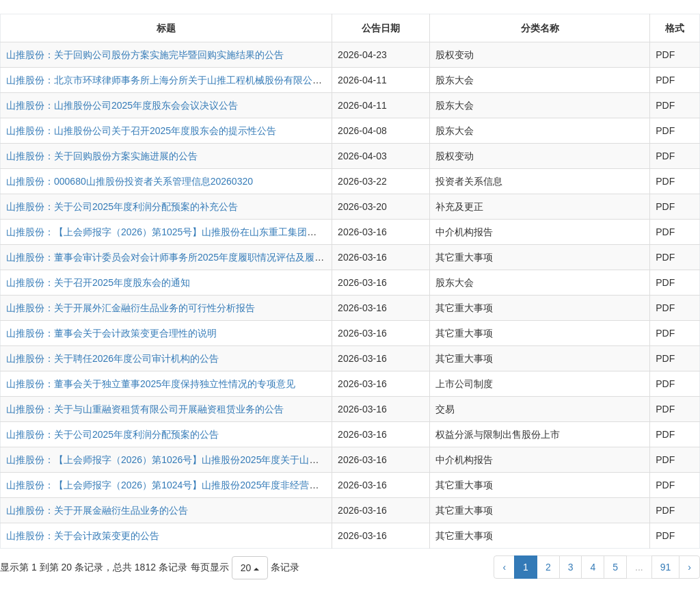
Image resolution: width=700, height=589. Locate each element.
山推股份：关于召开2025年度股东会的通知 (98, 283)
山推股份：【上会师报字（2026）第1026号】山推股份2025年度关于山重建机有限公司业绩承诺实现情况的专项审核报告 (263, 460)
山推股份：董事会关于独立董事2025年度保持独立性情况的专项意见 (151, 384)
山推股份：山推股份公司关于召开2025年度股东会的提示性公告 (141, 131)
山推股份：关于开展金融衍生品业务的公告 (97, 510)
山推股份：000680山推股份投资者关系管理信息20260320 (130, 181)
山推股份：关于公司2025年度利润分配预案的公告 (112, 434)
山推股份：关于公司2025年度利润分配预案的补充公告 (122, 207)
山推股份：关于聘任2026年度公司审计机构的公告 (112, 358)
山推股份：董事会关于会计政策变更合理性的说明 (111, 333)
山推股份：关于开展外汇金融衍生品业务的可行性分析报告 (131, 308)
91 (666, 567)
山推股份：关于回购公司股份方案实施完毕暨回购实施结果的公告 (145, 55)
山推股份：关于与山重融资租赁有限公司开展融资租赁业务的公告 (145, 409)
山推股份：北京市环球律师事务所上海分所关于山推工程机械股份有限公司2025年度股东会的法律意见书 (227, 80)
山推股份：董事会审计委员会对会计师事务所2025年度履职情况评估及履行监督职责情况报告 (203, 257)
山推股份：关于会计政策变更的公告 (83, 536)
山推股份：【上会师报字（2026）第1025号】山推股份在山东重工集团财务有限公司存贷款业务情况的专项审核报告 (252, 232)
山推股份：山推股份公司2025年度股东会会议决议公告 (122, 105)
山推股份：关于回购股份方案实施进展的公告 (102, 156)
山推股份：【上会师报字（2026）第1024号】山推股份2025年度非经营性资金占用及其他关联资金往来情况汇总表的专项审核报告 (282, 485)
